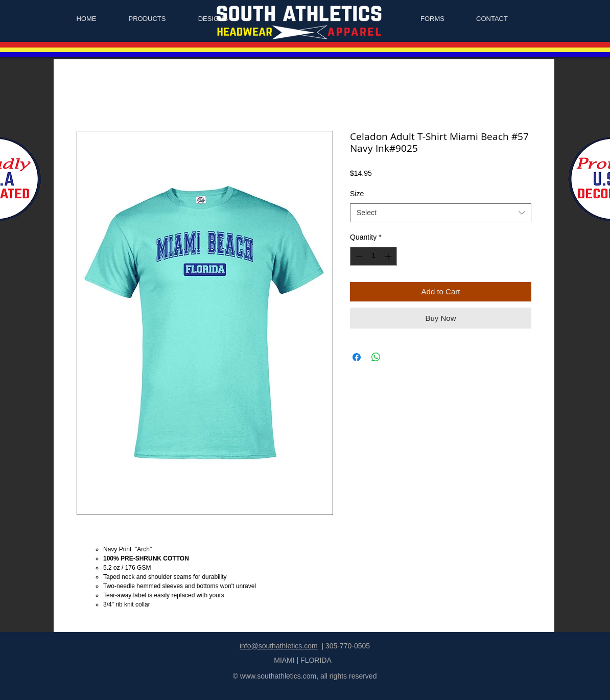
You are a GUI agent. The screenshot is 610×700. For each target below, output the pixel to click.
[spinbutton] (373, 256)
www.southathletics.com (278, 676)
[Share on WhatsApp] (376, 357)
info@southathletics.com (279, 646)
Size (357, 194)
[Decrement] (358, 256)
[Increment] (389, 256)
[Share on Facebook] (357, 357)
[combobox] (441, 213)
